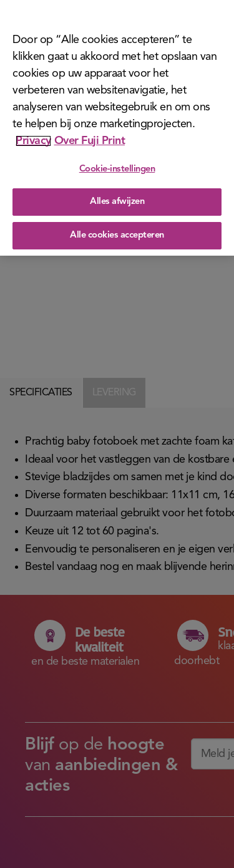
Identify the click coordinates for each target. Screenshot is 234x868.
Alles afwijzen (117, 200)
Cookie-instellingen (117, 167)
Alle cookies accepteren (117, 233)
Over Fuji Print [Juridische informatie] (90, 138)
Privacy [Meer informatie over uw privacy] (33, 138)
